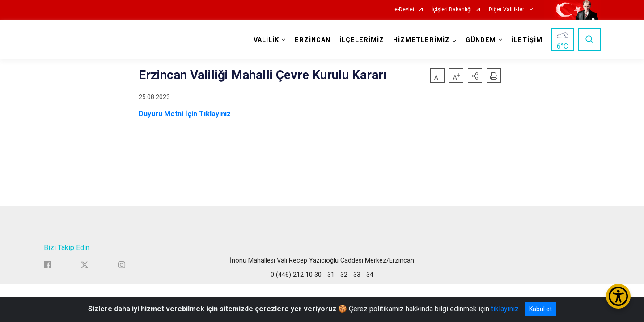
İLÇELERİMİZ (362, 40)
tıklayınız (505, 309)
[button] (475, 76)
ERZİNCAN (313, 40)
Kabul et (540, 309)
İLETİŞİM (527, 40)
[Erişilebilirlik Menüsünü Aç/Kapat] (618, 296)
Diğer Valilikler (507, 10)
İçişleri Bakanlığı (452, 10)
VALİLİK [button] (266, 40)
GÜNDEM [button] (481, 40)
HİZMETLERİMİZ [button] (422, 40)
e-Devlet (405, 10)
